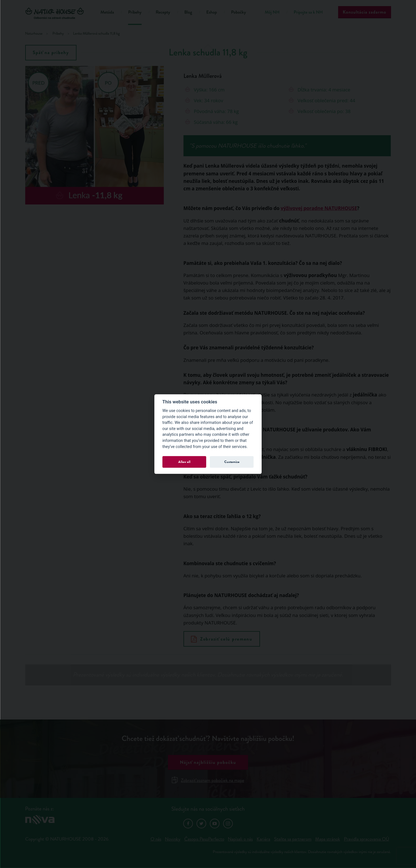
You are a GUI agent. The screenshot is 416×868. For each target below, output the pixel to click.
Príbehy (135, 12)
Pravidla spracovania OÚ (367, 839)
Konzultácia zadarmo (365, 12)
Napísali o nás (240, 839)
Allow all (184, 462)
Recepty (163, 12)
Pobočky (239, 12)
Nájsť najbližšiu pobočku (208, 762)
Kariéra (263, 839)
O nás (156, 839)
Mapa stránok (328, 839)
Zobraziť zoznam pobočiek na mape (208, 780)
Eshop (211, 12)
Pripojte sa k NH (308, 12)
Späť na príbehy (51, 53)
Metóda (107, 12)
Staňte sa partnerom (293, 839)
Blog (188, 12)
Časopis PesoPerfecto (204, 839)
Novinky (173, 839)
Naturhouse (34, 34)
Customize (232, 462)
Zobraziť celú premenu (222, 639)
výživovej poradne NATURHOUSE (319, 208)
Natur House (56, 13)
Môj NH (272, 12)
